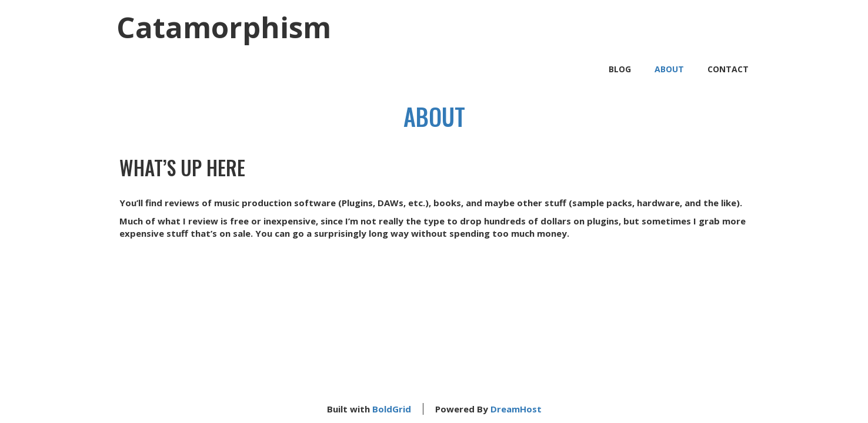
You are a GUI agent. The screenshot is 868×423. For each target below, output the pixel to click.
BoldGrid (392, 409)
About (669, 69)
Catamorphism (224, 27)
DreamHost (516, 409)
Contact (728, 69)
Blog (620, 69)
